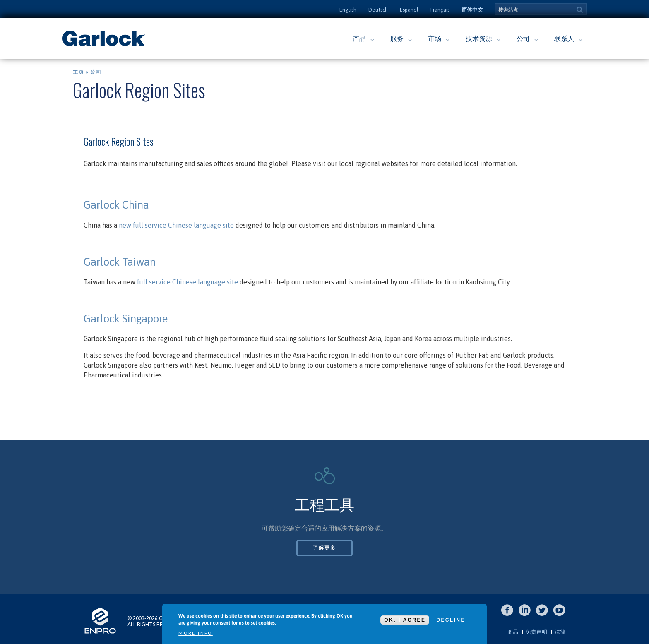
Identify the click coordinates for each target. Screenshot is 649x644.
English (348, 10)
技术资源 (479, 38)
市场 (435, 38)
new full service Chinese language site (176, 225)
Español (409, 10)
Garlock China (118, 205)
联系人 (564, 38)
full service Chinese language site (187, 282)
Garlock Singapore (126, 319)
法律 (560, 632)
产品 (359, 38)
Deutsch (378, 10)
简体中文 (472, 10)
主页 (78, 72)
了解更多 (324, 548)
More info (196, 633)
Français (440, 10)
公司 (523, 38)
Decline (451, 620)
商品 (513, 632)
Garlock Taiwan (120, 262)
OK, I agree (405, 620)
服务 (397, 38)
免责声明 (536, 632)
